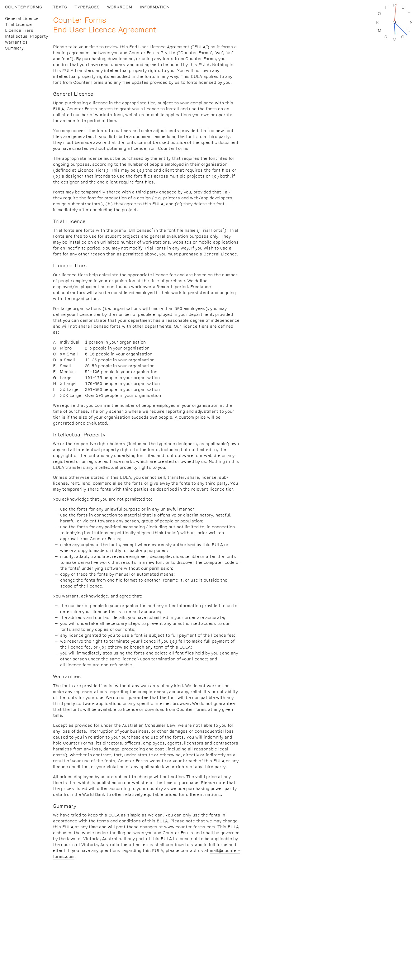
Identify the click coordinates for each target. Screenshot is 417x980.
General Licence (22, 19)
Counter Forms (24, 7)
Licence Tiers (19, 30)
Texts (60, 7)
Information (155, 7)
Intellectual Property (26, 36)
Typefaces (87, 7)
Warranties (16, 42)
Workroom (120, 7)
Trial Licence (18, 24)
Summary (14, 48)
